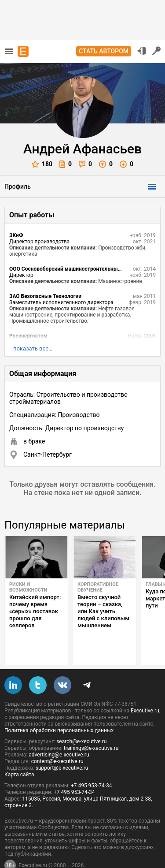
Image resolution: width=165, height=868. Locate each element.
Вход (142, 51)
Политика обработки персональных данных (59, 710)
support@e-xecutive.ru (62, 747)
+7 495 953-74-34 (92, 765)
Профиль (18, 186)
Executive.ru (145, 690)
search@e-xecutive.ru (81, 721)
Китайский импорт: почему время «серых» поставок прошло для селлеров (35, 611)
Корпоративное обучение (98, 587)
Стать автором (104, 51)
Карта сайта (19, 754)
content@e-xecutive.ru (57, 741)
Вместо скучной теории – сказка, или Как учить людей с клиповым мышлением (103, 611)
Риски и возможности (28, 587)
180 (42, 164)
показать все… (33, 348)
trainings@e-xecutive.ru (91, 727)
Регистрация (157, 51)
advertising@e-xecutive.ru (59, 734)
